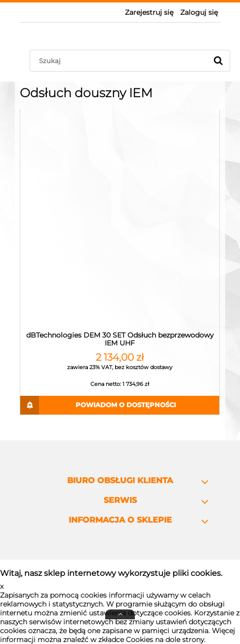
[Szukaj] (218, 61)
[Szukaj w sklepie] (121, 61)
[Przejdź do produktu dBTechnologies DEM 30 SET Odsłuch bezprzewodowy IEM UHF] (120, 220)
